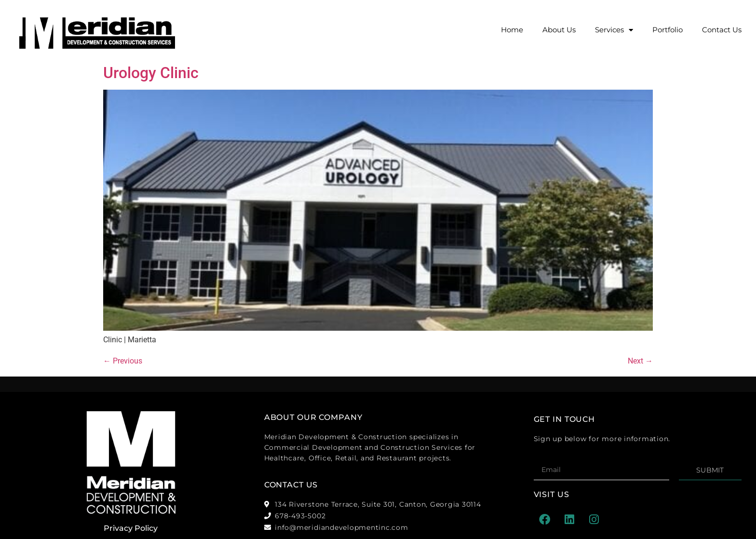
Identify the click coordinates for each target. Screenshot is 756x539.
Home (512, 30)
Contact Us (722, 30)
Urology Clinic (151, 73)
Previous (123, 361)
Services (614, 30)
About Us (559, 30)
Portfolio (668, 30)
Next (640, 361)
